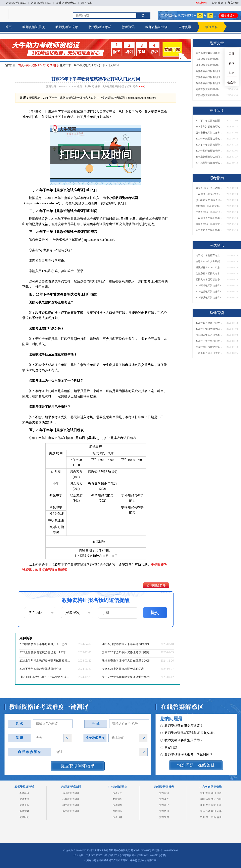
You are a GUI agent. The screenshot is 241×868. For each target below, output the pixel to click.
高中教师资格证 (71, 811)
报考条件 (164, 799)
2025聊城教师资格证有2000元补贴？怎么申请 (210, 298)
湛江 (208, 793)
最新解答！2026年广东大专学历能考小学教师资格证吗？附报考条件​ (210, 267)
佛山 (208, 817)
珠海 (208, 805)
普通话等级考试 (66, 3)
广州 (202, 817)
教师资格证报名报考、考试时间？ (186, 740)
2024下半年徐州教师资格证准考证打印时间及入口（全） (210, 145)
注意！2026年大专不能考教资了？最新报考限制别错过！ (210, 261)
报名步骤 (117, 817)
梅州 (213, 811)
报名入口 (117, 793)
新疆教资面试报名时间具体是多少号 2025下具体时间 (210, 71)
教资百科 (211, 27)
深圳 (219, 799)
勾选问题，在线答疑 (196, 765)
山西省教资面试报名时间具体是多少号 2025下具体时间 (210, 59)
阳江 (219, 805)
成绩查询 (24, 799)
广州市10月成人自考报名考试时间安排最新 (210, 353)
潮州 (202, 805)
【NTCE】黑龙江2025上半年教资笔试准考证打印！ (45, 677)
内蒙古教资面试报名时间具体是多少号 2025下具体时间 (210, 89)
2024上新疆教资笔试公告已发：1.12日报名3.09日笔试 (45, 652)
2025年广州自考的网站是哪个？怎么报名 (210, 329)
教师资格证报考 (67, 27)
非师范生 (117, 799)
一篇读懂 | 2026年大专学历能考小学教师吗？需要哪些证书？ (210, 194)
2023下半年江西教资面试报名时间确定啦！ (210, 121)
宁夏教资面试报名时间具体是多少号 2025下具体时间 (210, 77)
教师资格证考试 (100, 27)
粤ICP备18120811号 (141, 850)
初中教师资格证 (71, 805)
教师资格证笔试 (16, 3)
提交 (155, 612)
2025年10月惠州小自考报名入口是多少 (210, 323)
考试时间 (52, 65)
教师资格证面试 (41, 3)
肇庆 (213, 799)
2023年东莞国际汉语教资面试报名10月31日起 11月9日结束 (210, 139)
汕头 (202, 793)
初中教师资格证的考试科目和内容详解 (210, 163)
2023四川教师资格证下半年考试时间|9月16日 (128, 644)
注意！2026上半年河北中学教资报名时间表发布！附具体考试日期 (210, 212)
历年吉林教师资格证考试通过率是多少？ (210, 133)
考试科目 (24, 793)
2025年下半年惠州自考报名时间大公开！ (210, 341)
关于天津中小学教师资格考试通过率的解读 (128, 677)
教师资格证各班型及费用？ (182, 726)
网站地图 (201, 3)
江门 (213, 793)
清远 (202, 811)
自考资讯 (185, 27)
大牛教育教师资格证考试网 (117, 86)
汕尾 (208, 799)
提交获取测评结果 (78, 766)
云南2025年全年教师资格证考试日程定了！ (128, 652)
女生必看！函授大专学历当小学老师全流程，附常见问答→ (210, 273)
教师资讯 (128, 27)
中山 (213, 817)
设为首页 (218, 3)
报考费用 (164, 811)
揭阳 (202, 799)
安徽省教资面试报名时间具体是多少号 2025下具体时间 (210, 95)
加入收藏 (233, 3)
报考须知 (164, 817)
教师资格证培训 (156, 27)
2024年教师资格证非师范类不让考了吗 (210, 151)
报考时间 (164, 793)
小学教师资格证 (71, 799)
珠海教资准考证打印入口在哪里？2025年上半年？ (128, 661)
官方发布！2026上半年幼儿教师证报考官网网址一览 (210, 230)
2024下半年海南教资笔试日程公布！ (42, 669)
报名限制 (117, 805)
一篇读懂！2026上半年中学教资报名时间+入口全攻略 (210, 218)
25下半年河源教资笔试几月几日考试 (210, 127)
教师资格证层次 (34, 27)
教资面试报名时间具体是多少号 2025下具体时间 (210, 53)
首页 (8, 27)
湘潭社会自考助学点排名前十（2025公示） (210, 347)
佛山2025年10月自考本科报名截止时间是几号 (210, 335)
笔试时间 (24, 817)
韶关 (213, 805)
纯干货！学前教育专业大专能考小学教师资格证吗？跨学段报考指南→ (210, 255)
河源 (219, 793)
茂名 (208, 811)
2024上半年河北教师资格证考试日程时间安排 (45, 661)
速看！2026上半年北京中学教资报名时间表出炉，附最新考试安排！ (210, 224)
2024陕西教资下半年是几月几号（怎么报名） (45, 644)
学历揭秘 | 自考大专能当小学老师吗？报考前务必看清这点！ (210, 206)
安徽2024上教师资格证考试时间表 (123, 669)
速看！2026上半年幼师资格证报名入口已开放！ (210, 188)
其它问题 (169, 733)
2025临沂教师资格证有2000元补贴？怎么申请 (210, 292)
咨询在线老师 (156, 585)
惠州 (219, 817)
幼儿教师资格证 (71, 793)
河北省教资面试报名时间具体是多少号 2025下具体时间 (210, 65)
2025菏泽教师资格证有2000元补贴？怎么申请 (210, 286)
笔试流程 (24, 805)
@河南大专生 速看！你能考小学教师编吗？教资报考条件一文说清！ (210, 200)
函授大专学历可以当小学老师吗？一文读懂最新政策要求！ (210, 280)
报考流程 (164, 805)
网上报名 (87, 3)
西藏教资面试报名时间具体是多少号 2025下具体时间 (210, 83)
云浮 (219, 811)
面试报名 (24, 811)
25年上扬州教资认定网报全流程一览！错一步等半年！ (210, 157)
